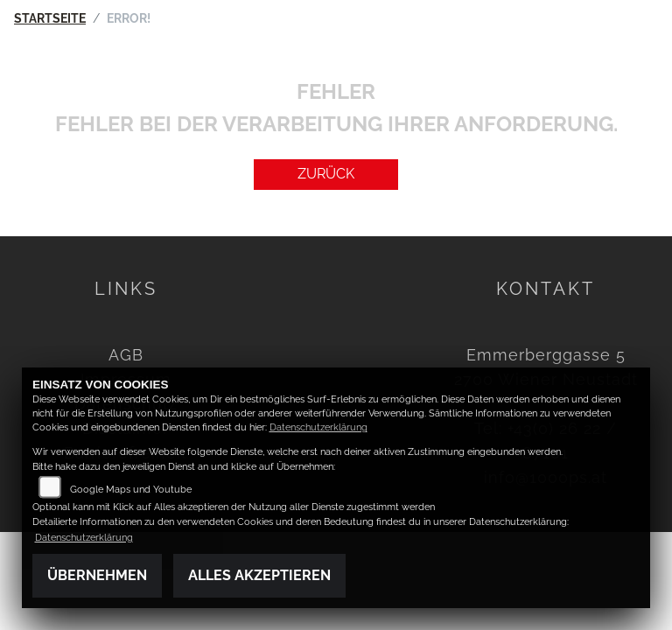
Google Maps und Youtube (131, 490)
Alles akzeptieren (259, 575)
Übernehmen (97, 575)
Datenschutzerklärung (318, 427)
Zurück (326, 174)
